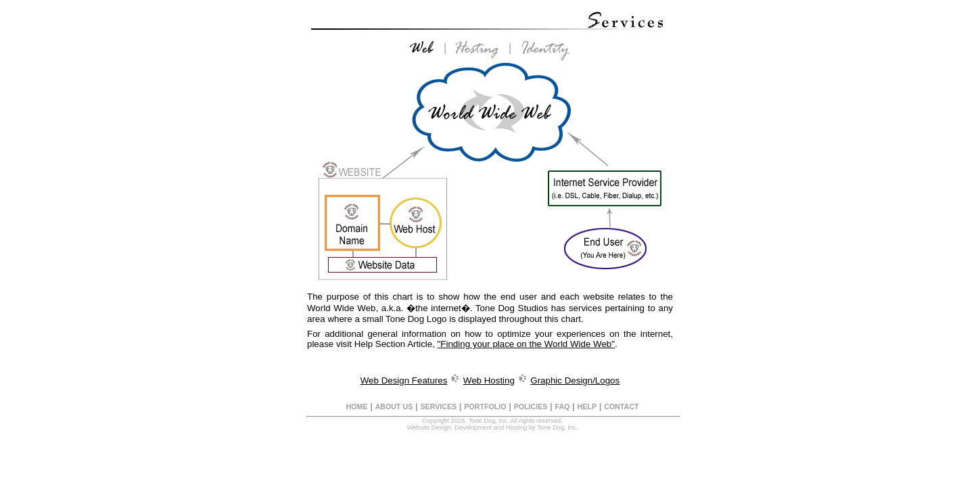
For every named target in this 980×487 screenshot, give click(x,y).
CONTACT (621, 407)
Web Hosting (489, 380)
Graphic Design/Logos (575, 380)
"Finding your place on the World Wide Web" (526, 344)
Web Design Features (404, 380)
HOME (357, 407)
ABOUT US (394, 407)
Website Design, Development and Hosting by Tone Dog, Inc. (493, 427)
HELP (587, 407)
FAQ (563, 407)
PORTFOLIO (485, 407)
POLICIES (531, 407)
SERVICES (438, 407)
